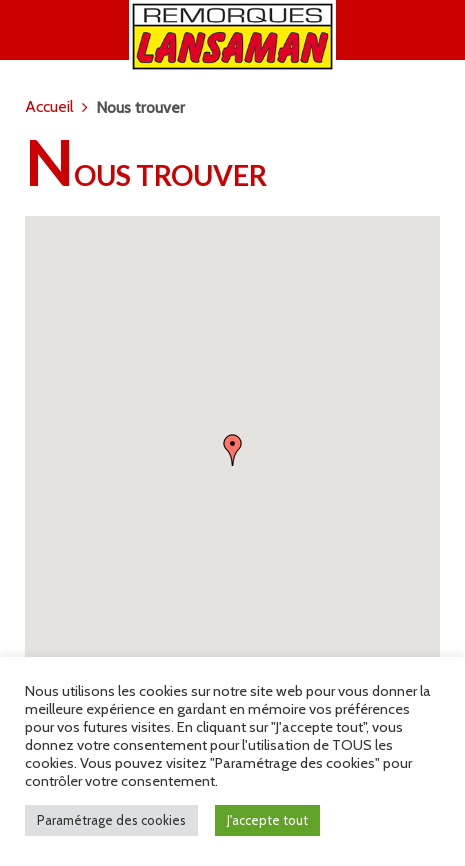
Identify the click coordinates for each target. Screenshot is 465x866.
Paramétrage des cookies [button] (111, 820)
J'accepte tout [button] (267, 820)
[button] (233, 450)
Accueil (49, 106)
